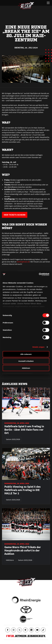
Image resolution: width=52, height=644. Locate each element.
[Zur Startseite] (26, 6)
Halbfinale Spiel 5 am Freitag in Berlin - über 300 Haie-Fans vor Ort (24, 430)
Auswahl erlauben (26, 361)
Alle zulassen (26, 354)
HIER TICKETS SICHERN (15, 215)
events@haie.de (23, 262)
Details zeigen (38, 347)
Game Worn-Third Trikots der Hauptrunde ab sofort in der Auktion (23, 550)
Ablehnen (26, 368)
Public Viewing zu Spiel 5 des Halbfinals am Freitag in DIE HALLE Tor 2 (22, 490)
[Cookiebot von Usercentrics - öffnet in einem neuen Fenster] (39, 274)
